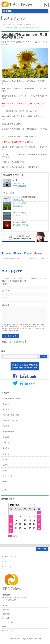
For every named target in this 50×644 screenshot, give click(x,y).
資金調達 (6, 440)
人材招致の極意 (18, 200)
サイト (5, 298)
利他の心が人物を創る (10, 258)
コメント (6, 305)
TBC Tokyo (22, 639)
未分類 (5, 484)
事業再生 (6, 412)
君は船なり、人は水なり (21, 215)
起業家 (5, 468)
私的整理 (6, 429)
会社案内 (5, 605)
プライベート (8, 479)
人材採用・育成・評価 (28, 197)
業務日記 (6, 457)
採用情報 (6, 614)
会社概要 (6, 610)
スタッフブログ (7, 631)
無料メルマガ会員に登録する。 (24, 344)
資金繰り (6, 407)
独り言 (24, 203)
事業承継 (6, 451)
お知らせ (5, 626)
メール (6, 291)
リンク (4, 561)
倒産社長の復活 (8, 434)
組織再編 (6, 445)
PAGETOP (42, 549)
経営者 (24, 222)
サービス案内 (6, 618)
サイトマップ (6, 566)
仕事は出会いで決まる (21, 225)
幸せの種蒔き (17, 206)
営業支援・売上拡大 (10, 423)
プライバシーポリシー (9, 556)
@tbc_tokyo (22, 186)
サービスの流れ (9, 622)
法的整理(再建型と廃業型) (12, 401)
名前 (5, 284)
